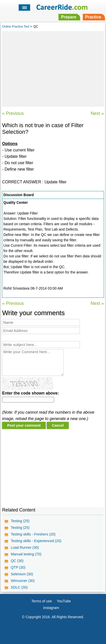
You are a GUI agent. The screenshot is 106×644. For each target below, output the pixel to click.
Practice (93, 17)
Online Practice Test (16, 27)
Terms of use (42, 601)
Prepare (69, 17)
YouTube (64, 601)
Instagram (51, 608)
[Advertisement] (53, 68)
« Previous (13, 113)
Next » (97, 113)
